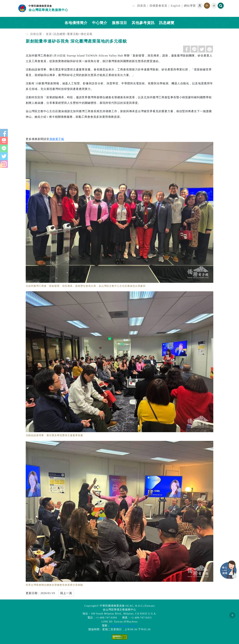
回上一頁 (66, 593)
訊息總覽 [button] (167, 23)
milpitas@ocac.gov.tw (124, 625)
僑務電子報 (57, 139)
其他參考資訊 (143, 23)
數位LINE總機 (229, 570)
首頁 (49, 34)
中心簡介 (100, 23)
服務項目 (119, 23)
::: (134, 6)
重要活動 (73, 34)
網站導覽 (190, 6)
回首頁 (142, 6)
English (176, 6)
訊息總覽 (59, 34)
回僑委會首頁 (158, 6)
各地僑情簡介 (76, 23)
